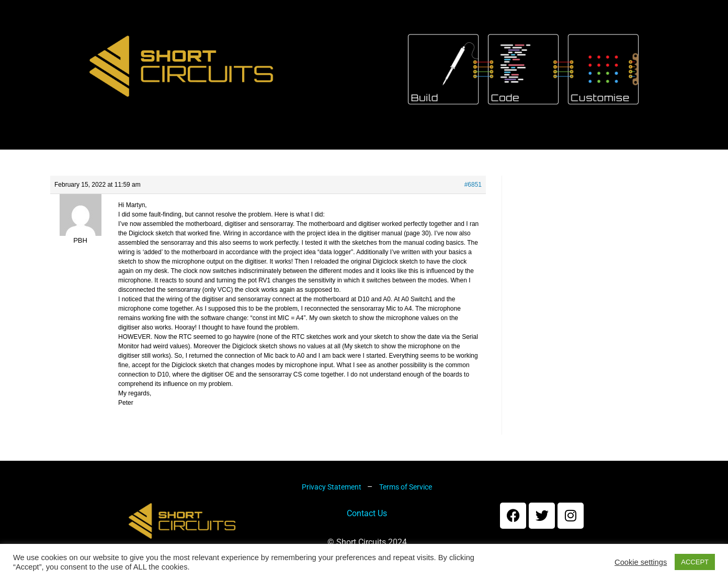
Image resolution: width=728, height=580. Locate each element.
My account (441, 149)
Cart (366, 149)
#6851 (473, 195)
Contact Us (367, 523)
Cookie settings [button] (641, 562)
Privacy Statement (332, 497)
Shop (311, 149)
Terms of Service (406, 497)
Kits (258, 149)
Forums (524, 149)
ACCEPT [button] (695, 562)
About (201, 149)
